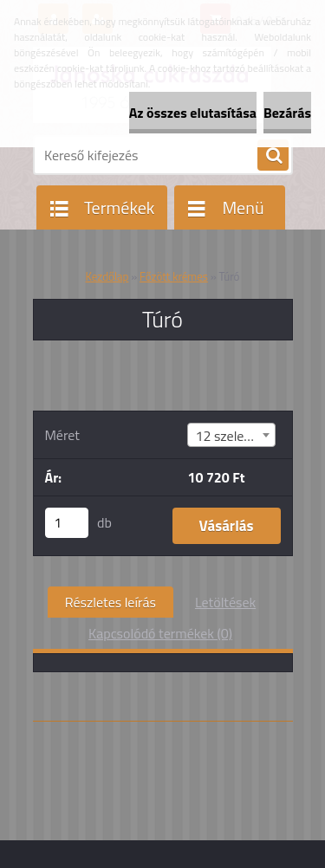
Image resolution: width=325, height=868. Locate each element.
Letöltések (225, 602)
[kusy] (67, 523)
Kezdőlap (107, 276)
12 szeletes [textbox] (228, 436)
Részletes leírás (110, 602)
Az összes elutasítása (193, 113)
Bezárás (287, 113)
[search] (273, 156)
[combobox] (231, 435)
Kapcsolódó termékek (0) (160, 633)
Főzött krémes (174, 276)
